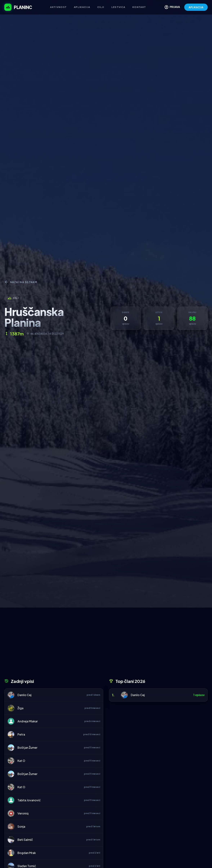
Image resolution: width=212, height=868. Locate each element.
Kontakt (139, 7)
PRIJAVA (172, 7)
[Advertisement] (106, 644)
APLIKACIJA (196, 7)
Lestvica (118, 7)
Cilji (101, 7)
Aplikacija (82, 7)
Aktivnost (58, 7)
